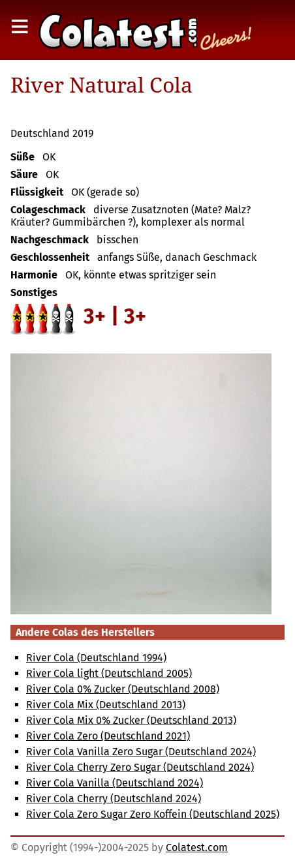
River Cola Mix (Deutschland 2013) (106, 705)
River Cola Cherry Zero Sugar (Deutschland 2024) (140, 767)
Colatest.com (197, 847)
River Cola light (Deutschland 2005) (109, 673)
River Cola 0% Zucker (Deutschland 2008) (123, 689)
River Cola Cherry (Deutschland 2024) (114, 799)
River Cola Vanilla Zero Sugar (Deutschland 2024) (141, 752)
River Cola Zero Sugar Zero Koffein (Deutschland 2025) (153, 814)
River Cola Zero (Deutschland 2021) (108, 736)
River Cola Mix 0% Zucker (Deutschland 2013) (131, 720)
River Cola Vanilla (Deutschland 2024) (115, 783)
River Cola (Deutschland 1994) (96, 658)
